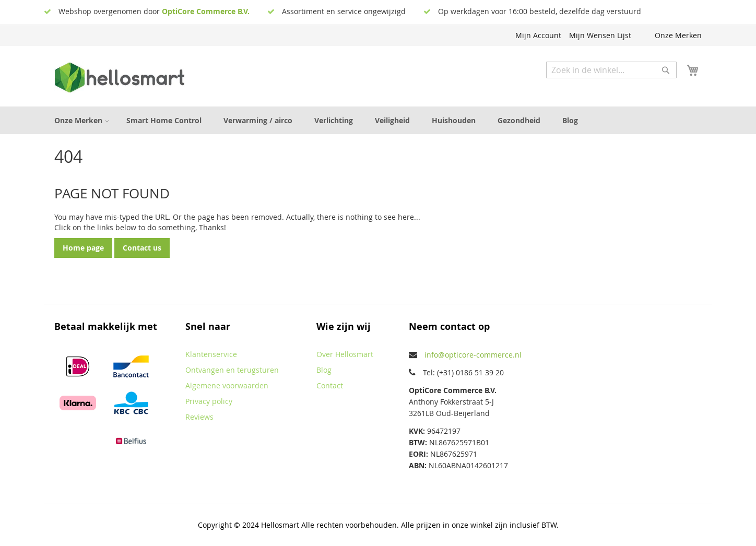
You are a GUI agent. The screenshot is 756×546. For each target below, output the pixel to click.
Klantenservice (211, 354)
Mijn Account (538, 35)
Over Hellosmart (345, 354)
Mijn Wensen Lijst (600, 35)
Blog (324, 370)
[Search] (666, 70)
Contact (330, 385)
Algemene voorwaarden (227, 385)
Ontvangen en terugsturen (232, 370)
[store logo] (120, 78)
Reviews (199, 417)
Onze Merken (678, 35)
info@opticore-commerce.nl (473, 355)
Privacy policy (209, 401)
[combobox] (611, 70)
